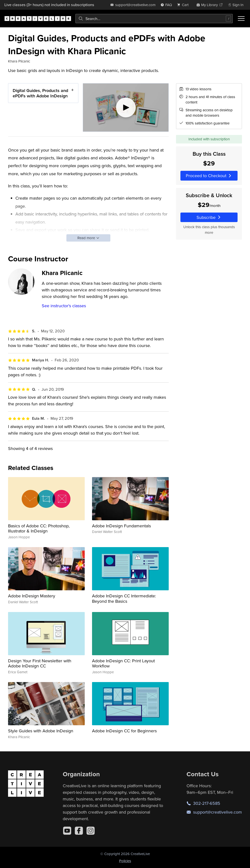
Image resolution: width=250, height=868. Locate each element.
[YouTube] (67, 831)
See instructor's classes (64, 306)
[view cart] (184, 5)
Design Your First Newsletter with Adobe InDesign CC (40, 663)
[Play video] (126, 107)
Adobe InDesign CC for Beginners (124, 731)
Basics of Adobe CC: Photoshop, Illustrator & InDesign (39, 528)
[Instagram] (91, 831)
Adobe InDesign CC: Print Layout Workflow (123, 663)
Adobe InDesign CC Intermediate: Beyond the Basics (124, 598)
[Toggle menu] (241, 19)
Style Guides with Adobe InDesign (41, 731)
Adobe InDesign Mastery (32, 596)
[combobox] (154, 19)
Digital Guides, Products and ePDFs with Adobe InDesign (40, 93)
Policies (125, 861)
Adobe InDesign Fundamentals (121, 526)
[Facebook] (79, 831)
